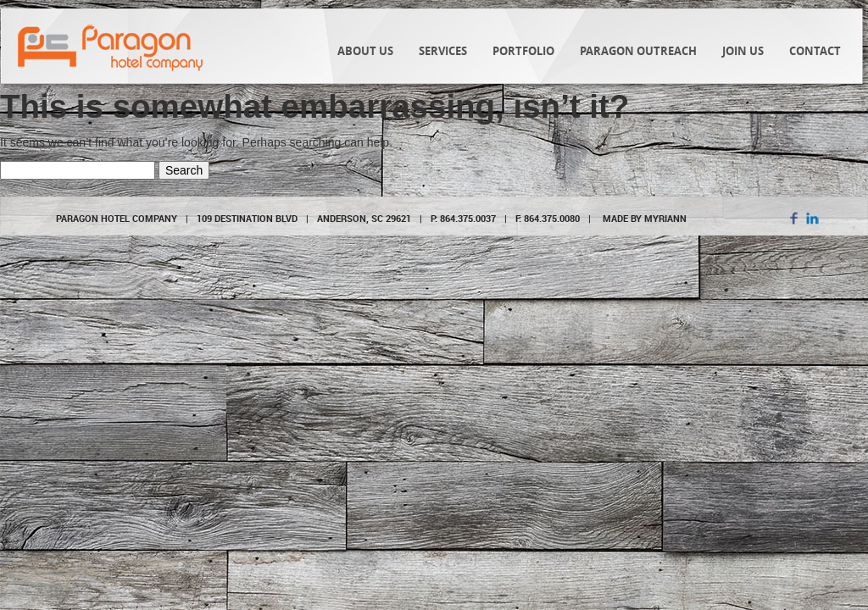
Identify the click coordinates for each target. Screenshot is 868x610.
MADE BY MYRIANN (645, 218)
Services (443, 51)
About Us (365, 51)
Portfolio (523, 51)
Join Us (743, 51)
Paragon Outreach (638, 51)
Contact (815, 51)
